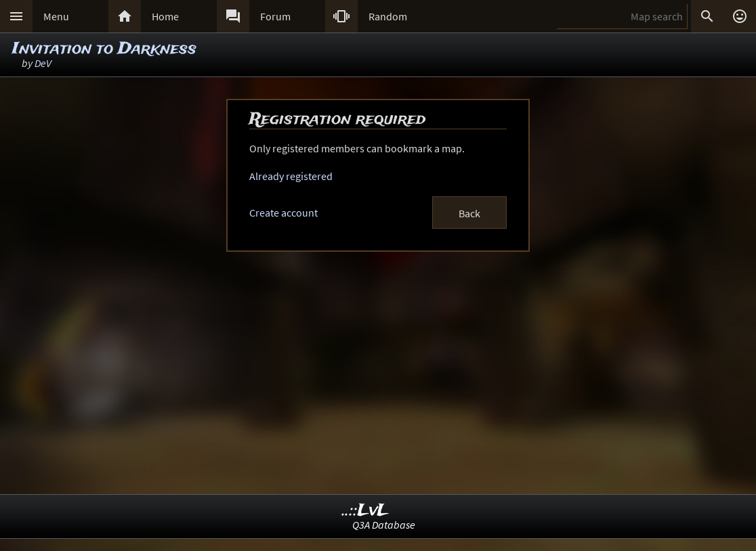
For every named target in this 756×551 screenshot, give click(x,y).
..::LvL (365, 511)
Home (165, 16)
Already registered (291, 176)
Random (388, 16)
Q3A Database (384, 525)
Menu (56, 16)
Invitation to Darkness (104, 49)
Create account (283, 213)
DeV (43, 63)
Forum (275, 16)
